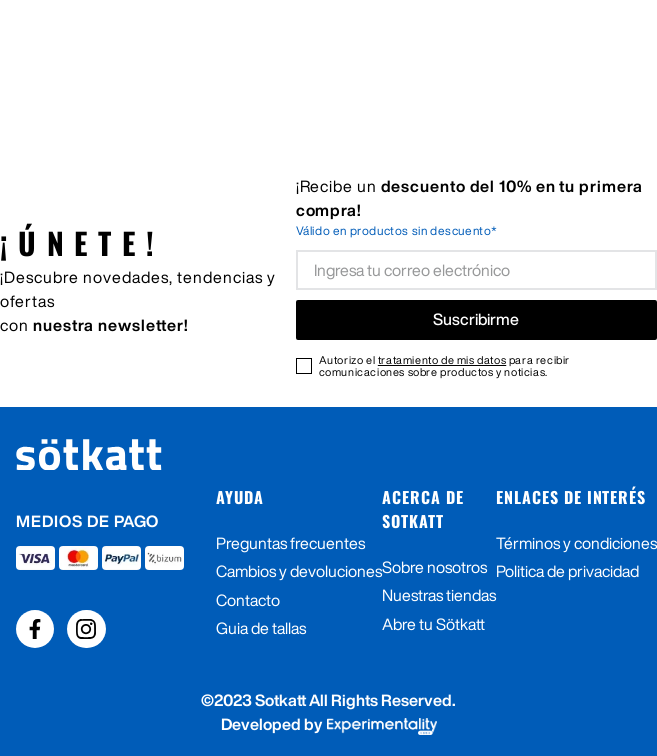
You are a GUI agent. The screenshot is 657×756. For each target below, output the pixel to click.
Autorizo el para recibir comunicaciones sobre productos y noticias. (444, 366)
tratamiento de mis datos (442, 359)
